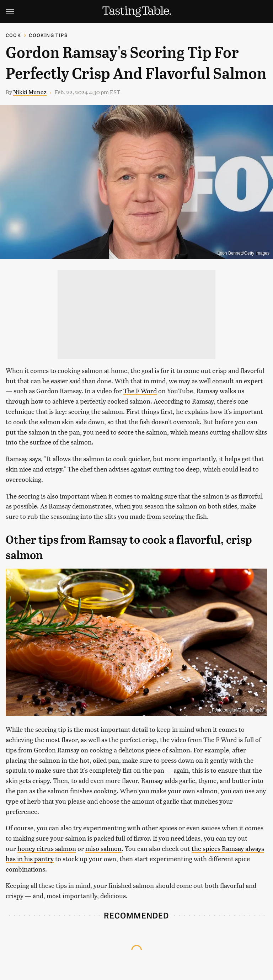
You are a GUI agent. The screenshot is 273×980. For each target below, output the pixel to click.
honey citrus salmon (47, 848)
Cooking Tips (48, 35)
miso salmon (103, 848)
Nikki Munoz (30, 92)
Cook (13, 35)
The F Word (140, 391)
